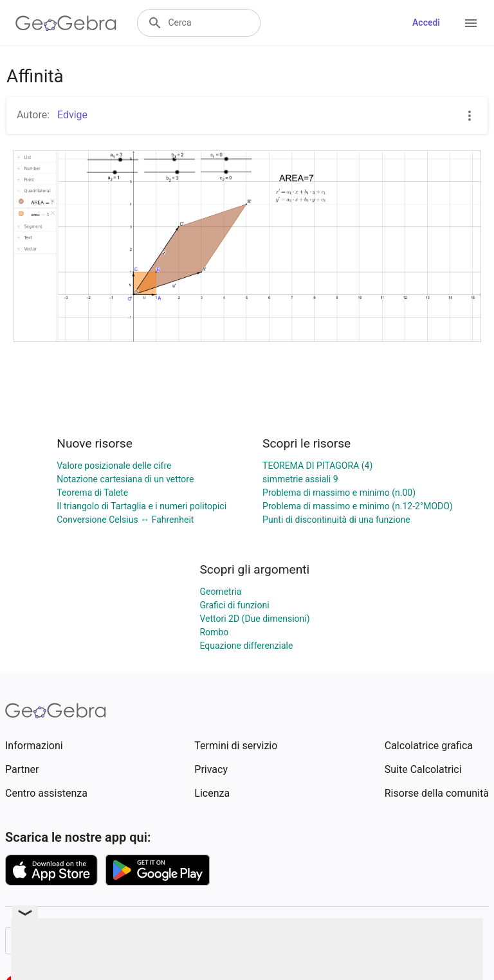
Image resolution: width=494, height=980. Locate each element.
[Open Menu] (471, 23)
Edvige (71, 115)
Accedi (426, 23)
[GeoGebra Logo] (66, 23)
